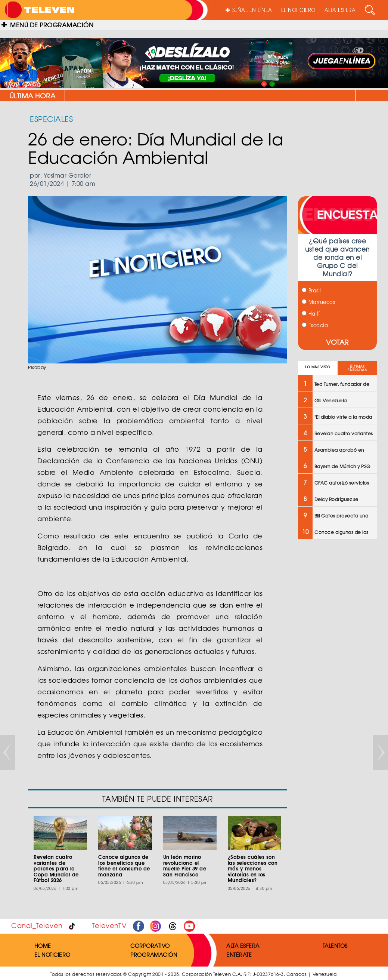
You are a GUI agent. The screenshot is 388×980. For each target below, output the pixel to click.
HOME (43, 946)
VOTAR (337, 342)
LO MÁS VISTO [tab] (318, 367)
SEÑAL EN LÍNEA (249, 10)
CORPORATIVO (150, 946)
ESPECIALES (51, 119)
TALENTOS (335, 946)
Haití (311, 314)
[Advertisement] (337, 665)
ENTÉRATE (239, 955)
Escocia (315, 325)
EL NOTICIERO (298, 10)
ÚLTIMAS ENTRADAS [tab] (357, 368)
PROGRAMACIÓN (154, 955)
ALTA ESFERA (340, 10)
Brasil (311, 290)
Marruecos (318, 302)
